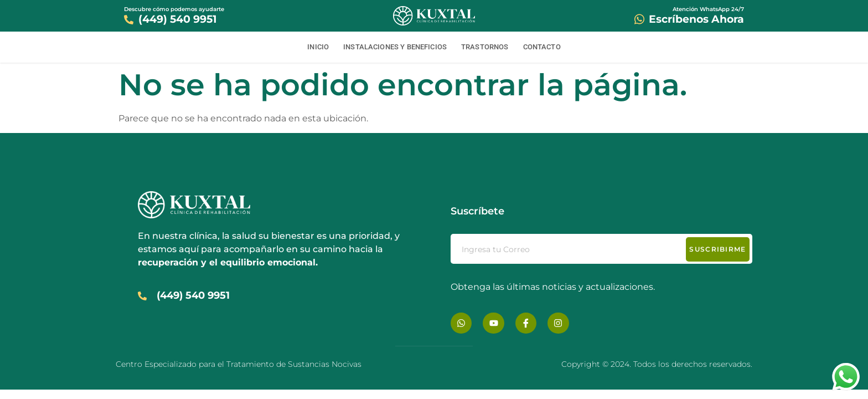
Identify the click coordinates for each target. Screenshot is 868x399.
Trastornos (485, 47)
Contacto (542, 47)
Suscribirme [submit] (717, 249)
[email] (601, 249)
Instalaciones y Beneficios (395, 47)
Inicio (318, 47)
